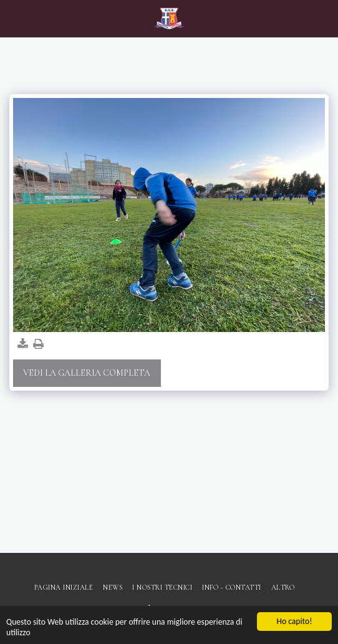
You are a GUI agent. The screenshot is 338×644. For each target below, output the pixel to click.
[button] (14, 18)
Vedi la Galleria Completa (87, 373)
